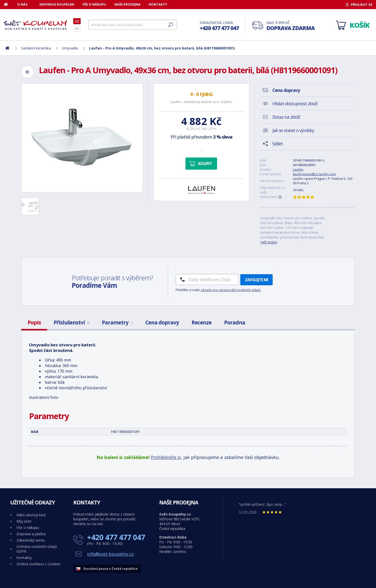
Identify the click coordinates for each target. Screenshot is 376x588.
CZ (77, 21)
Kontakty (158, 4)
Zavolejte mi (256, 280)
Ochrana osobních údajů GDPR (37, 549)
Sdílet (278, 144)
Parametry (117, 322)
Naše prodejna (127, 4)
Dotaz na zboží (286, 117)
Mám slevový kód (31, 515)
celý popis (269, 242)
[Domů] (8, 4)
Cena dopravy (162, 322)
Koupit (205, 164)
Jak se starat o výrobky (293, 130)
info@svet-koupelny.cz (110, 554)
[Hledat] (133, 25)
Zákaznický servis (31, 540)
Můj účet (24, 521)
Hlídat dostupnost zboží (295, 104)
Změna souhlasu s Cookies (39, 564)
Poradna (235, 322)
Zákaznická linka (219, 26)
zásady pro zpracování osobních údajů (231, 290)
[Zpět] (28, 72)
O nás (22, 4)
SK (77, 29)
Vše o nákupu (94, 4)
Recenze (202, 322)
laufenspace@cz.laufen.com (314, 174)
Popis (34, 322)
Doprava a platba (31, 534)
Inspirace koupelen (57, 4)
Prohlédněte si (166, 457)
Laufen (298, 169)
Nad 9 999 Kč (290, 26)
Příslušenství (71, 322)
